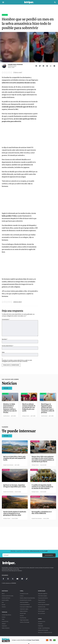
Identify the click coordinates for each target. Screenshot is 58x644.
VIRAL (22, 591)
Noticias (5, 15)
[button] (3, 2)
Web (3, 352)
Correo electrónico (8, 346)
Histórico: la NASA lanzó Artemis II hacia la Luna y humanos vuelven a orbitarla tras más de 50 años (10, 408)
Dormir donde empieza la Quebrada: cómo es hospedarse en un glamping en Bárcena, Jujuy (15, 513)
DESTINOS (5, 591)
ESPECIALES (42, 591)
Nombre (5, 339)
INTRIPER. (14, 583)
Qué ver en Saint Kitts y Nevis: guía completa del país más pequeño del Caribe (14, 458)
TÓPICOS (4, 612)
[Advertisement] (20, 200)
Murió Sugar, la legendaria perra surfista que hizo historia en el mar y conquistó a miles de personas (48, 408)
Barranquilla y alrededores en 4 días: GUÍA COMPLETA (42, 513)
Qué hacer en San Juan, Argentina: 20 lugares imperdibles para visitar (14, 486)
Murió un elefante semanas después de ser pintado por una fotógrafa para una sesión (29, 407)
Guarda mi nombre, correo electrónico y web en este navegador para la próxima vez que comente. (17, 361)
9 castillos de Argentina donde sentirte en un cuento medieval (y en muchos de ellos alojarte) (42, 487)
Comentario (6, 319)
